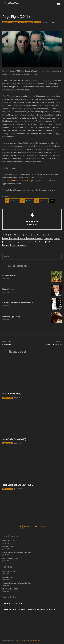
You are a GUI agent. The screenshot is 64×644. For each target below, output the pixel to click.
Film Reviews (13, 22)
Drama (22, 22)
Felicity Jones (28, 242)
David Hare (49, 238)
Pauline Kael (7, 344)
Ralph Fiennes (51, 242)
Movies (57, 238)
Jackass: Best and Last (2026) (18, 485)
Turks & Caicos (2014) (54, 344)
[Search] (59, 257)
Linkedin (43, 527)
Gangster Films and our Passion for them (18, 303)
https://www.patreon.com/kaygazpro (20, 181)
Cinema (6, 242)
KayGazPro (25, 640)
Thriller (37, 22)
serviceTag (36, 640)
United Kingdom (16, 242)
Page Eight (31, 238)
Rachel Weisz (40, 242)
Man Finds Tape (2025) (11, 317)
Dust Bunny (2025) (9, 275)
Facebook (28, 527)
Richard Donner (8, 289)
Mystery (30, 22)
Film (13, 245)
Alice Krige (14, 238)
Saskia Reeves (37, 235)
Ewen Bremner (49, 235)
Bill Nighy (6, 245)
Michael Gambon (15, 235)
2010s (5, 22)
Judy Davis (27, 235)
